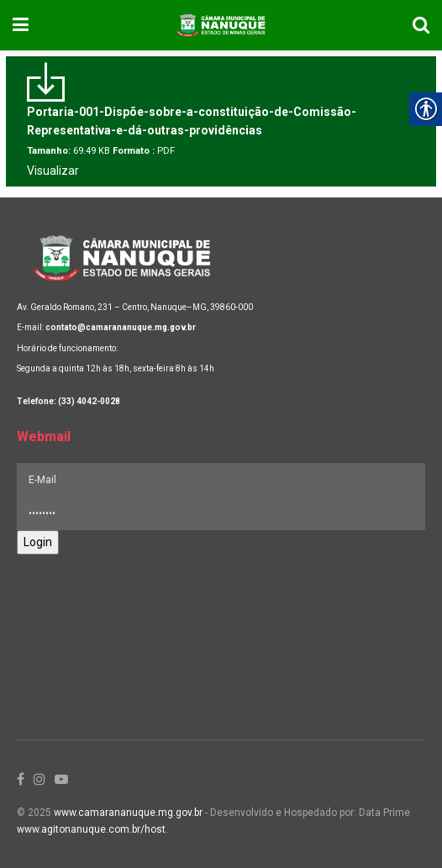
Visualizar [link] (53, 171)
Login (38, 542)
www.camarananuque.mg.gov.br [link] (128, 813)
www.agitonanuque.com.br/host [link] (91, 829)
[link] (21, 25)
